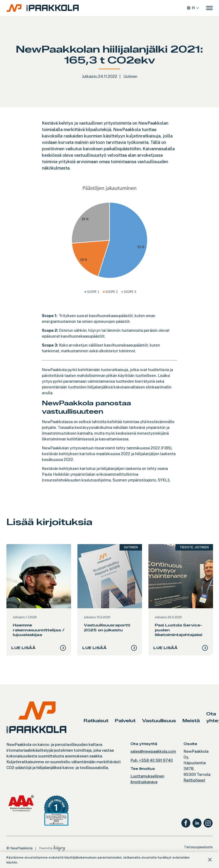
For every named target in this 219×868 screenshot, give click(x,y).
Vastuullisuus (159, 724)
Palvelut (125, 724)
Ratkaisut (96, 724)
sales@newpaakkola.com (153, 755)
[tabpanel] (39, 602)
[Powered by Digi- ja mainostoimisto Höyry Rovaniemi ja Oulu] (52, 851)
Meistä (191, 724)
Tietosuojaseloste (198, 851)
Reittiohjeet (194, 784)
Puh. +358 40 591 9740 (152, 764)
